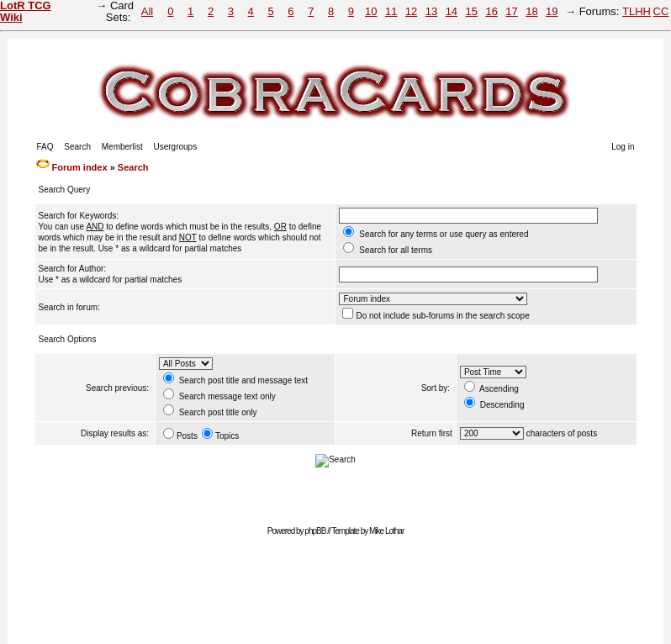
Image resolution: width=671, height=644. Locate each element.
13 (431, 11)
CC (661, 11)
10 (371, 11)
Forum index (80, 167)
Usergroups (175, 147)
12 (411, 11)
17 (511, 11)
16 (491, 11)
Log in (623, 147)
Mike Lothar (386, 531)
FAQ (45, 147)
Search (77, 147)
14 (452, 11)
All (147, 11)
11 (391, 11)
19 (552, 11)
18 (531, 11)
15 (472, 11)
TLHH (637, 11)
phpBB (315, 531)
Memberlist (122, 147)
